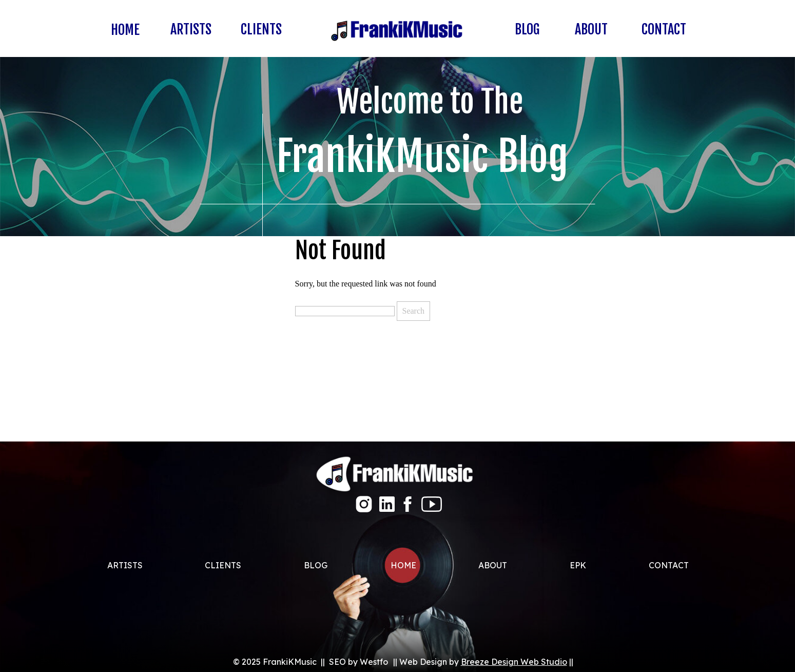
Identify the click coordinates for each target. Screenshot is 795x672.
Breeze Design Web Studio (514, 662)
